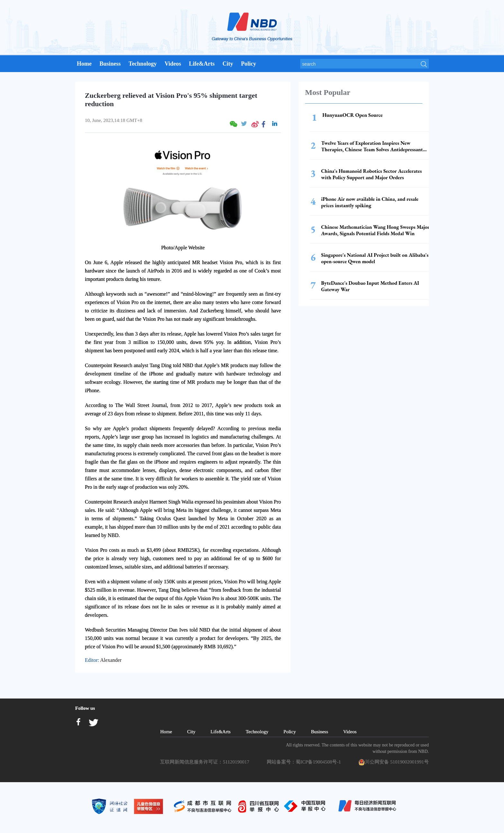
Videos (173, 64)
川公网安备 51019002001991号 (394, 762)
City (228, 64)
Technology (143, 64)
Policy (249, 64)
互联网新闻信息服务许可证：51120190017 (206, 762)
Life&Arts (202, 64)
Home (84, 64)
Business (110, 64)
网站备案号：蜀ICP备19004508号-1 (305, 762)
